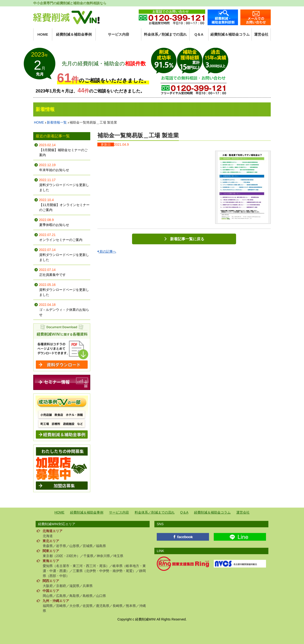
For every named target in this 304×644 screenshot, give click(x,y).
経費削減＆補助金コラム (230, 34)
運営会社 (261, 34)
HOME (43, 34)
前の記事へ (107, 251)
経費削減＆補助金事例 (74, 34)
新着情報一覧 (57, 122)
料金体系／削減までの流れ (165, 34)
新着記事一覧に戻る (187, 239)
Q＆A (199, 34)
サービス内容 (119, 34)
